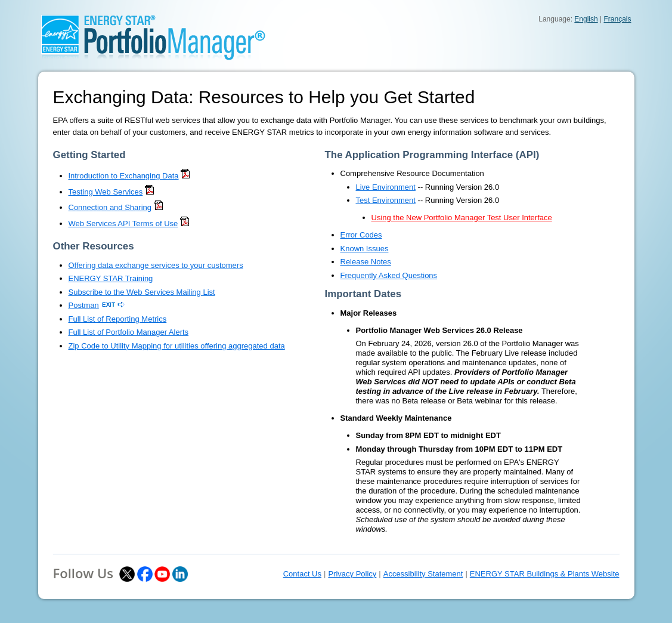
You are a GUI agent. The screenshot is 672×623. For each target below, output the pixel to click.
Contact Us (302, 574)
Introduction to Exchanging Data (124, 176)
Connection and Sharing (110, 207)
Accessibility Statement (423, 574)
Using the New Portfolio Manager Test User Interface (462, 218)
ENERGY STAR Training (111, 278)
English (586, 19)
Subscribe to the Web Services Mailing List (142, 292)
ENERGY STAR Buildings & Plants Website (545, 574)
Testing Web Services (106, 192)
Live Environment (386, 187)
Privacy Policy (352, 574)
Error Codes (361, 235)
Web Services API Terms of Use (123, 223)
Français (617, 19)
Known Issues (365, 249)
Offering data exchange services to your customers (156, 265)
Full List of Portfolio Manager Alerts (129, 332)
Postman (84, 305)
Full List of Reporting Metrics (118, 319)
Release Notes (366, 262)
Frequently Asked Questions (389, 275)
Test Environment (386, 200)
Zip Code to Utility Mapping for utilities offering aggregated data (177, 346)
